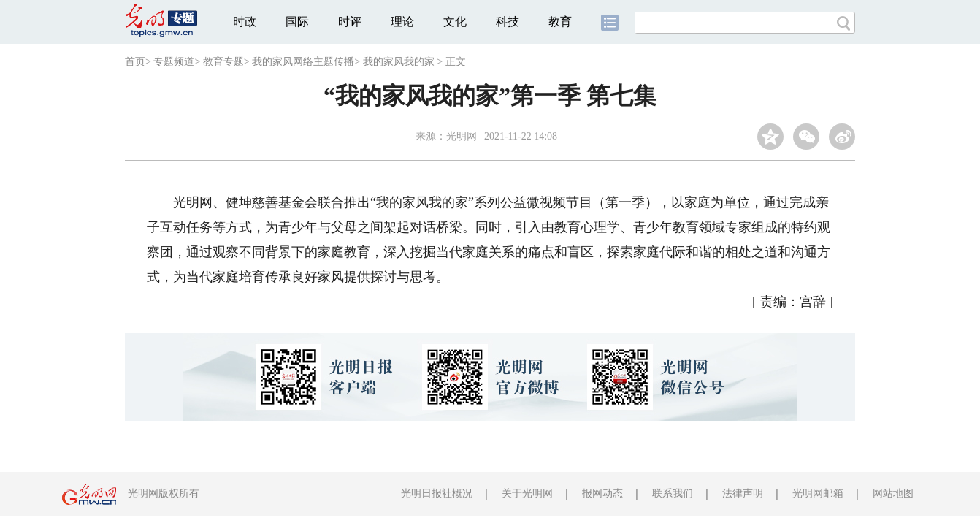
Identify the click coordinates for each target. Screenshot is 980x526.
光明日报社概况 (437, 493)
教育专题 (223, 62)
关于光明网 (527, 493)
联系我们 (673, 493)
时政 (245, 22)
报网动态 (602, 493)
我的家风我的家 (399, 62)
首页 (135, 62)
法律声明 (743, 493)
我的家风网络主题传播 (303, 62)
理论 (402, 22)
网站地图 (893, 493)
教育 (560, 22)
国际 (297, 22)
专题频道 (174, 62)
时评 (350, 22)
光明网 (462, 136)
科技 (508, 22)
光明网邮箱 (818, 493)
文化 (455, 22)
